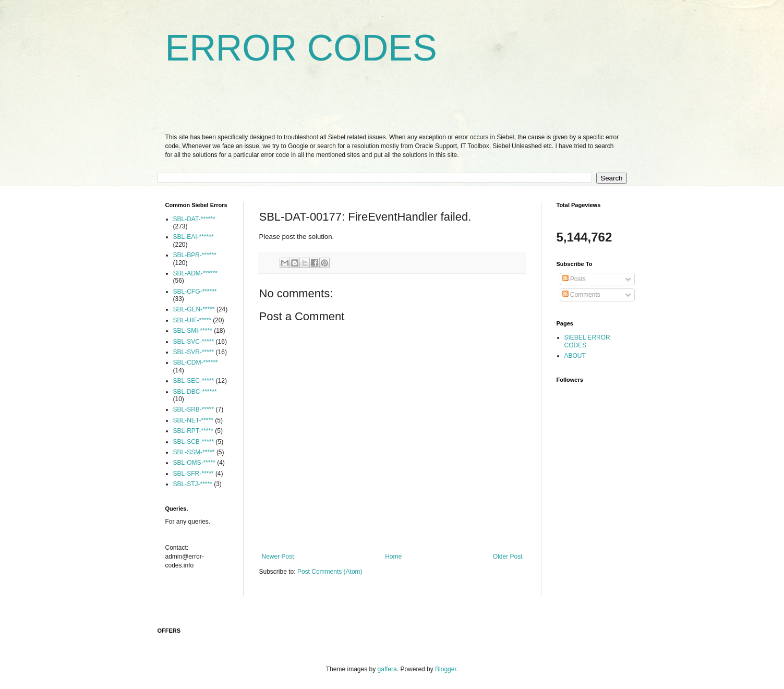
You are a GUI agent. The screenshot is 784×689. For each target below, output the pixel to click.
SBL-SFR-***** (194, 474)
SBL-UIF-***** (192, 320)
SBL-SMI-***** (193, 331)
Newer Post (278, 557)
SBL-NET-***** (193, 420)
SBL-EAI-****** (194, 237)
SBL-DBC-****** (195, 392)
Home (393, 557)
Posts (574, 279)
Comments (581, 295)
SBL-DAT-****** (194, 219)
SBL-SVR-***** (194, 352)
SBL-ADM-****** (195, 273)
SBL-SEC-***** (194, 381)
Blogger (446, 669)
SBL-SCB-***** (194, 442)
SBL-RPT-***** (193, 431)
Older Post (508, 557)
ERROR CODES (301, 48)
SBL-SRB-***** (194, 409)
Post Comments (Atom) (330, 572)
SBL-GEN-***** (194, 309)
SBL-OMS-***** (194, 463)
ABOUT (575, 356)
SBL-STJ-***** (193, 484)
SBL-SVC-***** (194, 342)
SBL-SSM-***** (194, 452)
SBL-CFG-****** (195, 292)
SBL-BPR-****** (195, 255)
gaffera (387, 669)
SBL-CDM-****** (196, 362)
